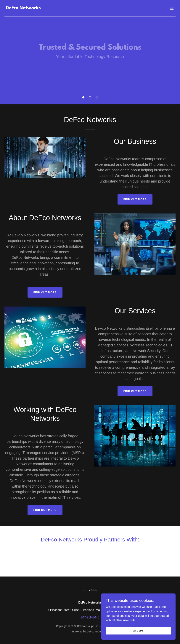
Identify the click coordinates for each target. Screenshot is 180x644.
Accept (138, 631)
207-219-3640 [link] (90, 617)
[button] (83, 97)
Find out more (135, 199)
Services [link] (90, 590)
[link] (23, 8)
